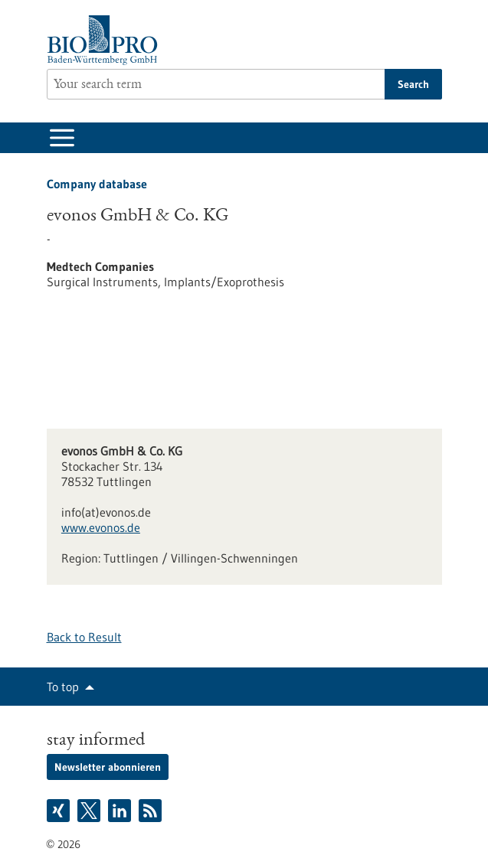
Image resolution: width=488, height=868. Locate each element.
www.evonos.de (101, 527)
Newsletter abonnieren (108, 767)
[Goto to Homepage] (106, 40)
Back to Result (84, 637)
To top (63, 687)
